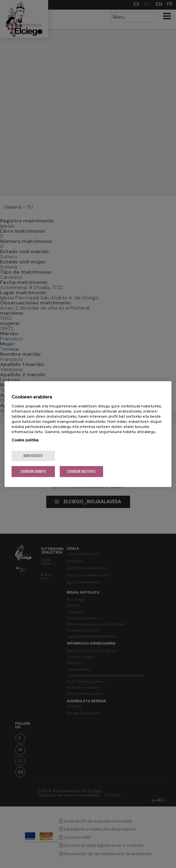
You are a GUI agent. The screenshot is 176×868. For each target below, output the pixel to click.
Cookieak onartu (33, 471)
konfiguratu (33, 456)
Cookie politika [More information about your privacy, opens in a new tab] (25, 440)
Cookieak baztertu (81, 471)
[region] (88, 434)
